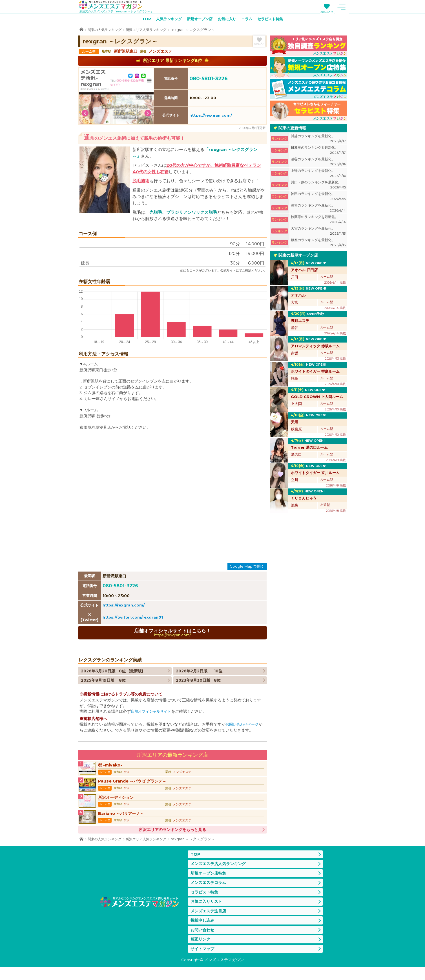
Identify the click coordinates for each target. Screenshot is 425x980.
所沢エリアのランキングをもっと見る (172, 837)
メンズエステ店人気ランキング (220, 872)
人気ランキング (166, 20)
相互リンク (201, 951)
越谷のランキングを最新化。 (318, 163)
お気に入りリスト (207, 911)
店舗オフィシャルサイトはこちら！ (172, 634)
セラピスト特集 (275, 20)
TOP (141, 20)
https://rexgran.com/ (211, 116)
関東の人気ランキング (106, 31)
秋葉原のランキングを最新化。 (318, 221)
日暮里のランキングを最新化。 (318, 151)
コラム (249, 20)
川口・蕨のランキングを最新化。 (318, 186)
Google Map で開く (247, 567)
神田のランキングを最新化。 (318, 198)
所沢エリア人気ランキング (150, 31)
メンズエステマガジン (114, 5)
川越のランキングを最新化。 (318, 140)
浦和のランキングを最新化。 (318, 209)
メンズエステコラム (210, 892)
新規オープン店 (199, 20)
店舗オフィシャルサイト (152, 713)
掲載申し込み (203, 931)
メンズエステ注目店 (210, 922)
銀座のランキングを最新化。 (318, 244)
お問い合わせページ (243, 726)
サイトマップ (203, 961)
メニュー (342, 7)
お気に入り (327, 12)
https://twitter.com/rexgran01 (134, 618)
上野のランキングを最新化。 (318, 175)
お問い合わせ (203, 942)
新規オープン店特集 (210, 882)
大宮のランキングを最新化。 (318, 232)
